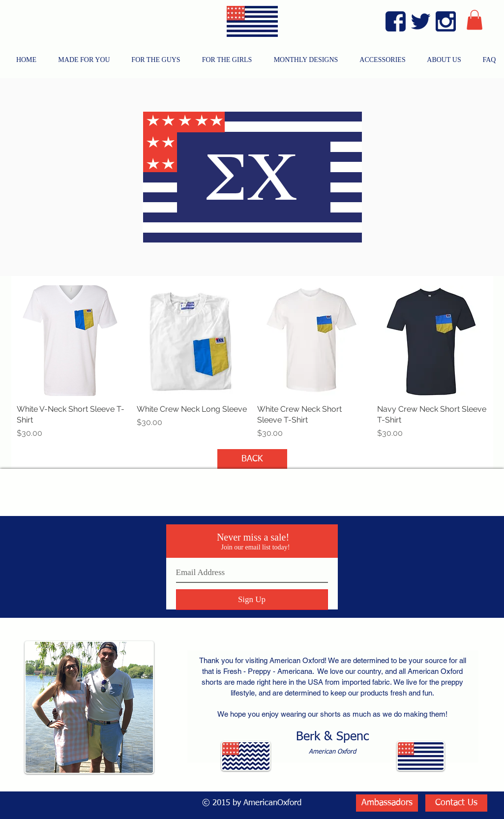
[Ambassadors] (387, 803)
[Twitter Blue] (421, 21)
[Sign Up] (252, 600)
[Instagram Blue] (446, 21)
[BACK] (252, 459)
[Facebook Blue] (396, 21)
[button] (474, 20)
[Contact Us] (456, 803)
